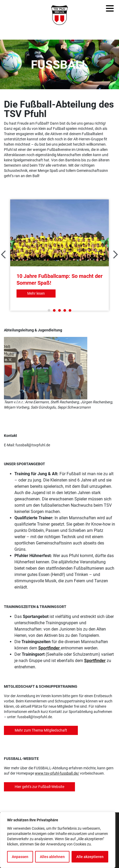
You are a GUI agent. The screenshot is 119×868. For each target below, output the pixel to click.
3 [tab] (59, 310)
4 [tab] (65, 310)
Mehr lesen (36, 293)
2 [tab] (54, 310)
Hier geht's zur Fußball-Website (39, 787)
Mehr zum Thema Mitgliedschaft (41, 730)
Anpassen (20, 857)
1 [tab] (49, 310)
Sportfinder (49, 648)
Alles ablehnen (52, 857)
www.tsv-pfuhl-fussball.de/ (57, 773)
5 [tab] (70, 310)
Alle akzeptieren (90, 857)
